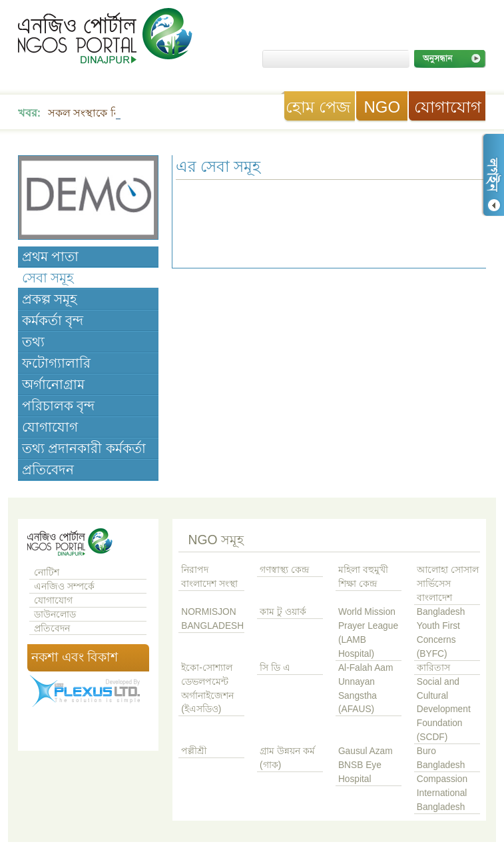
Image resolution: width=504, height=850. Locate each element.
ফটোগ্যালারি (56, 363)
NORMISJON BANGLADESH (212, 619)
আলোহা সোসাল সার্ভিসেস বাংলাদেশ (448, 584)
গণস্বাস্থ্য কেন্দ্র (284, 570)
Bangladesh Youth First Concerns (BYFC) (441, 633)
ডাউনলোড (55, 615)
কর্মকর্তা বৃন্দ (53, 320)
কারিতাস (433, 668)
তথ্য (33, 342)
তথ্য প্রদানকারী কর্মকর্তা (84, 448)
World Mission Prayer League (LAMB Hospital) (368, 633)
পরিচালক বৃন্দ (58, 406)
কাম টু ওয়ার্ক (283, 612)
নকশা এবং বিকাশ (75, 657)
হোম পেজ (318, 107)
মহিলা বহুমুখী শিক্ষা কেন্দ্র (363, 577)
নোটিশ (47, 573)
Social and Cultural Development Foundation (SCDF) (444, 710)
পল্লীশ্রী (194, 751)
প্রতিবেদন (48, 470)
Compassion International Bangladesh (442, 793)
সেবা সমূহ (48, 278)
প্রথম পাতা (50, 256)
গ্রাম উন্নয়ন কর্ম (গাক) (287, 758)
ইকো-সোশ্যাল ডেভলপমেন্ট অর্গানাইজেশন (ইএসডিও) (207, 689)
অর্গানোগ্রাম (53, 384)
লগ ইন (493, 175)
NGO (382, 107)
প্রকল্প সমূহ (50, 299)
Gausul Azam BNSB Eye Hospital (366, 765)
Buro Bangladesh (441, 758)
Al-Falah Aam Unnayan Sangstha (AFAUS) (366, 689)
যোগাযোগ (448, 107)
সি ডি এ (275, 668)
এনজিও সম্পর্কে (64, 587)
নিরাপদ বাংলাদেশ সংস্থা (209, 577)
